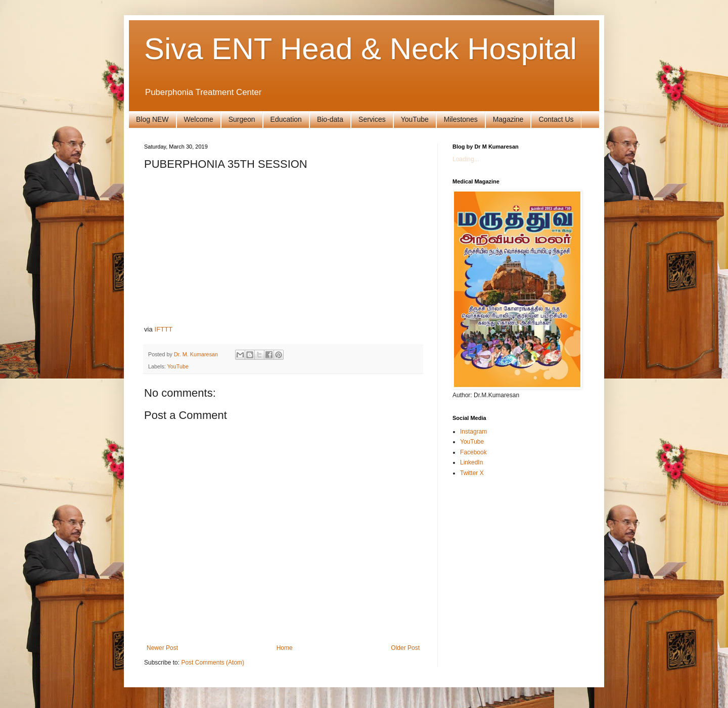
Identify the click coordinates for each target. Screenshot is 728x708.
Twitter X (472, 473)
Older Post (405, 648)
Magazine (508, 119)
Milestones (461, 119)
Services (372, 119)
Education (286, 119)
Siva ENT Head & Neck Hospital (360, 49)
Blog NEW (152, 119)
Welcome (199, 119)
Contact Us (556, 119)
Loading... (466, 159)
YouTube (415, 119)
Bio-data (330, 119)
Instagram (473, 432)
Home (285, 648)
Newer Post (162, 648)
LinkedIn (471, 462)
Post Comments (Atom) (213, 663)
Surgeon (242, 119)
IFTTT (164, 329)
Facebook (473, 452)
